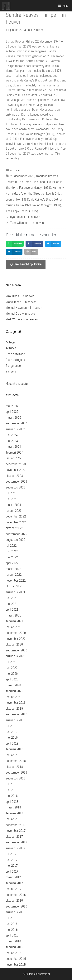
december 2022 (16, 516)
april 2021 (12, 609)
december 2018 (16, 761)
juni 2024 (12, 435)
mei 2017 (12, 866)
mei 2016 (12, 930)
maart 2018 (13, 807)
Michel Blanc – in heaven (21, 302)
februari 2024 (14, 452)
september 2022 (17, 534)
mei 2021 (12, 604)
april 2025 (12, 412)
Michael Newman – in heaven (24, 308)
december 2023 (16, 464)
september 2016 (16, 906)
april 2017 (12, 871)
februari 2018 (14, 813)
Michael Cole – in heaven (21, 314)
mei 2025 (12, 406)
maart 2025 (13, 417)
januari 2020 (14, 697)
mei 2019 (12, 737)
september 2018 (16, 772)
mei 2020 (12, 674)
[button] (15, 244)
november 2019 (16, 703)
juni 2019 (12, 732)
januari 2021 (14, 627)
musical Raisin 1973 (18, 205)
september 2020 (16, 650)
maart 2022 (13, 569)
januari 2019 (14, 755)
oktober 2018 (14, 767)
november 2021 (16, 580)
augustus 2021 (16, 592)
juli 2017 (11, 854)
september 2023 (16, 481)
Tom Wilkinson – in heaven (27, 223)
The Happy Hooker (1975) (22, 211)
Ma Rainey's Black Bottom (47, 199)
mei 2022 (12, 557)
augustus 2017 (15, 848)
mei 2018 (12, 796)
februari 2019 (14, 749)
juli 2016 (11, 918)
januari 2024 (14, 458)
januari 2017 (14, 889)
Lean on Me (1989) (17, 199)
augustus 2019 (15, 720)
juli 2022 (11, 546)
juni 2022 (12, 551)
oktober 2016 (14, 900)
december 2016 (16, 895)
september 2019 (16, 714)
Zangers (11, 371)
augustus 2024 (16, 429)
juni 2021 (12, 598)
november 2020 (16, 639)
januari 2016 (14, 953)
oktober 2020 (14, 644)
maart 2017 (13, 877)
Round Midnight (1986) (47, 205)
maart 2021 (13, 615)
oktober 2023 (14, 476)
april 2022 (12, 563)
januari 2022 (14, 575)
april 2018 (12, 802)
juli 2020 (11, 662)
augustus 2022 (16, 540)
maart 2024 (13, 446)
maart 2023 (13, 505)
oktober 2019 (14, 708)
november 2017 (16, 831)
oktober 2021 (14, 586)
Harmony (58, 188)
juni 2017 (12, 860)
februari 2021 (14, 621)
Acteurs (11, 342)
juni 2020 (12, 668)
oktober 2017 (14, 837)
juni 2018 (12, 790)
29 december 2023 (22, 176)
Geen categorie (15, 354)
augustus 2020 (15, 656)
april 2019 (12, 743)
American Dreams (47, 176)
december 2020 (16, 633)
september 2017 (16, 842)
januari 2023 (14, 511)
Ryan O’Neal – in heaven (25, 217)
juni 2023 (12, 499)
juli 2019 (11, 726)
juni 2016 (12, 924)
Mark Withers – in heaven (22, 319)
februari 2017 (14, 883)
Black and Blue (42, 182)
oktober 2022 (14, 528)
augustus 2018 (15, 778)
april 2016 (12, 935)
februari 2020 (14, 691)
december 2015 (16, 959)
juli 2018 (11, 784)
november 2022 (16, 522)
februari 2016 (14, 947)
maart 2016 (13, 941)
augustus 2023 (15, 487)
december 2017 (16, 825)
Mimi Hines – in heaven (20, 296)
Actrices (15, 170)
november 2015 (16, 965)
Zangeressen (14, 366)
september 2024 (17, 423)
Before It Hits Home (18, 182)
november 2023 (16, 470)
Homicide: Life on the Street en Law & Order (34, 193)
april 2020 (12, 679)
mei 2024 (12, 441)
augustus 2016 (15, 912)
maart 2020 (13, 685)
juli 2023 (11, 493)
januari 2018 (14, 819)
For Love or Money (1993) (35, 188)
